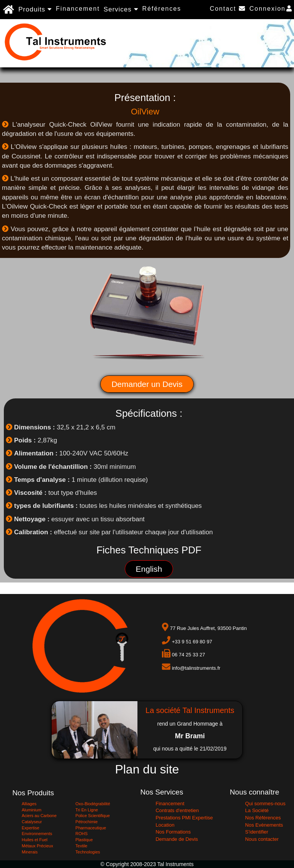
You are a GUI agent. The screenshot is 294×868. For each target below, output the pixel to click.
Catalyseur (32, 822)
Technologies (88, 852)
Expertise (31, 828)
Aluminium (32, 810)
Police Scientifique (93, 816)
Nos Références (263, 818)
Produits (35, 9)
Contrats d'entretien (177, 810)
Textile (81, 846)
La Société (257, 810)
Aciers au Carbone (39, 816)
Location (165, 825)
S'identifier (256, 832)
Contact (228, 9)
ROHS (82, 834)
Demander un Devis (147, 384)
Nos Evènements (264, 825)
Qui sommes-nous (265, 804)
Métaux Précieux (38, 846)
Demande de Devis (177, 839)
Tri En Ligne (87, 810)
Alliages (29, 804)
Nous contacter (262, 839)
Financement (78, 9)
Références (162, 9)
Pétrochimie (87, 822)
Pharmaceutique (91, 828)
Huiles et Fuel (35, 840)
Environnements (37, 834)
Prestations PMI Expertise (184, 818)
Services (121, 9)
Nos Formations (173, 832)
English (149, 569)
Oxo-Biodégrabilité (93, 804)
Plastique (84, 840)
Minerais (30, 852)
